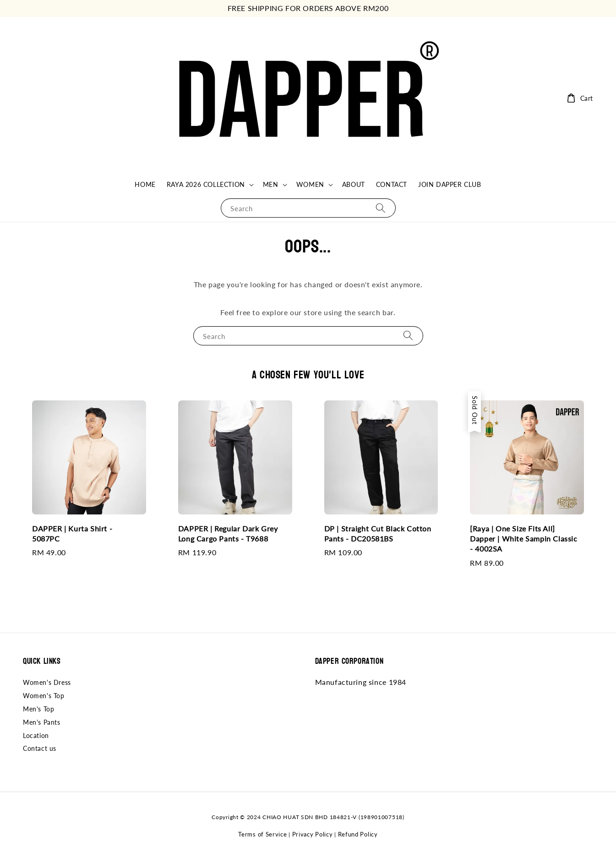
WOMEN (310, 184)
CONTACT (392, 184)
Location (36, 735)
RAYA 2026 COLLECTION (206, 184)
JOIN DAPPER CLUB (450, 184)
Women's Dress (47, 682)
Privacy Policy (313, 834)
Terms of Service (262, 834)
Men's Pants (42, 722)
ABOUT (354, 184)
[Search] (381, 208)
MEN (271, 184)
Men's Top (38, 709)
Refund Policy (358, 834)
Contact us (40, 748)
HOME (145, 184)
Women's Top (44, 696)
